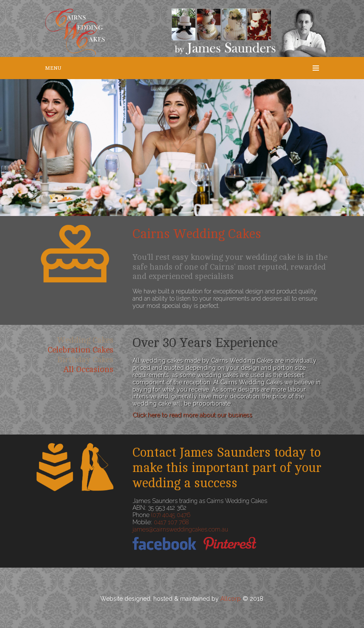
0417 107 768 (171, 522)
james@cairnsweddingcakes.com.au (180, 529)
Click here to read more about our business (192, 415)
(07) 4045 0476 (171, 515)
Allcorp (231, 599)
